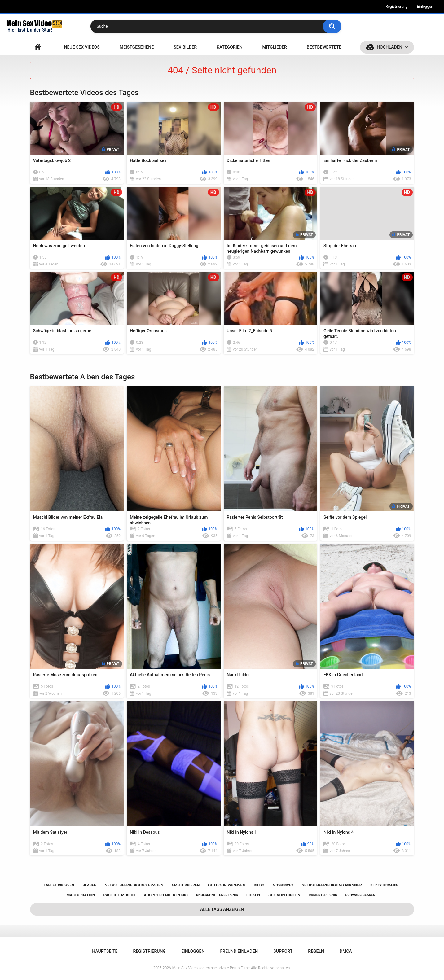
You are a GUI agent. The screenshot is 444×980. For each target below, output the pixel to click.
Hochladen (390, 47)
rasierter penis (323, 895)
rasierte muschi (119, 895)
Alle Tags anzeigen (222, 909)
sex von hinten (284, 895)
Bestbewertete (324, 47)
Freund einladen (239, 951)
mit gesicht (283, 885)
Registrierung (396, 7)
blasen (90, 885)
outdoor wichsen (227, 885)
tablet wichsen (59, 885)
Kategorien (230, 47)
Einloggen (425, 7)
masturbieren (186, 885)
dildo (259, 885)
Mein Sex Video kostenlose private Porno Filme (211, 968)
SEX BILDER (185, 47)
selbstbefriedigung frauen (134, 885)
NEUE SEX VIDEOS (82, 47)
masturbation (81, 895)
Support (283, 951)
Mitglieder (275, 47)
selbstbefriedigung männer (332, 885)
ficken (253, 895)
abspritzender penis (166, 895)
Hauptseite (38, 47)
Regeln (316, 951)
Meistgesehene (137, 47)
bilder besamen (384, 885)
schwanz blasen (360, 895)
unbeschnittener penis (217, 895)
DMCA (346, 951)
